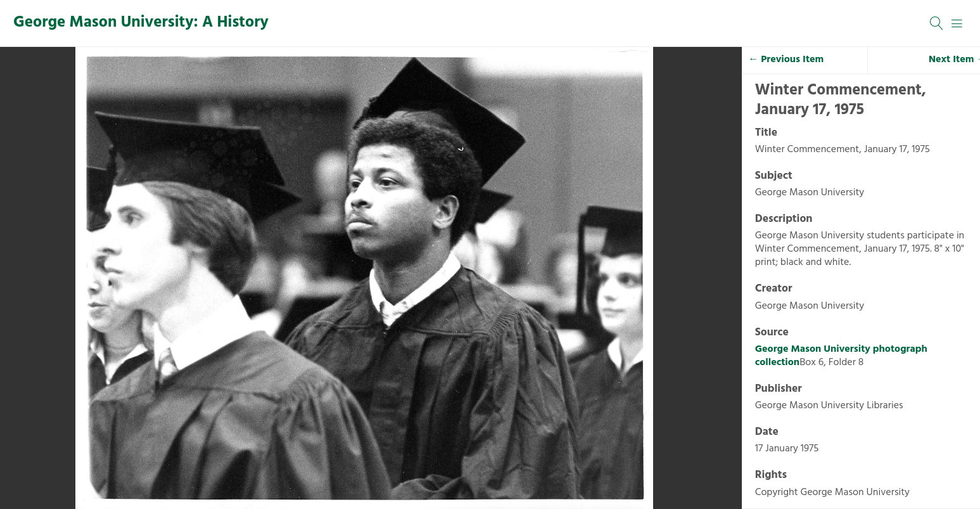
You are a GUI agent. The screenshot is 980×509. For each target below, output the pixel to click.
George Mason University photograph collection (841, 356)
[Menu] (957, 23)
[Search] (937, 23)
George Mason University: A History (141, 23)
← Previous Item (786, 60)
